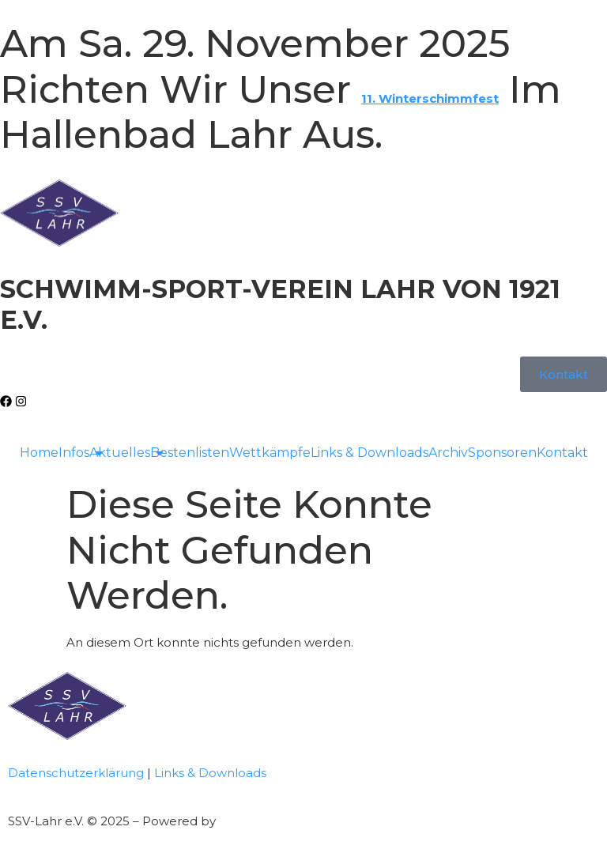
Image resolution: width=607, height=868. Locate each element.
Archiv (448, 453)
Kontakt (562, 453)
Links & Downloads (369, 453)
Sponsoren (502, 453)
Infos (74, 453)
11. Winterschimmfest (430, 98)
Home (39, 453)
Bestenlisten (190, 453)
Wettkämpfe (270, 453)
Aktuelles (120, 453)
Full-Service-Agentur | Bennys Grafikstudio (346, 821)
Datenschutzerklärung (76, 773)
